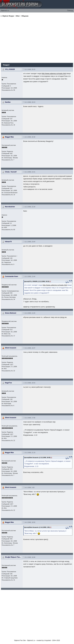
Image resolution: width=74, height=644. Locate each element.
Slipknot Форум (8, 16)
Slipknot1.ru (5, 11)
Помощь (70, 11)
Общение (25, 16)
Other (18, 16)
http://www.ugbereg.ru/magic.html (54, 73)
